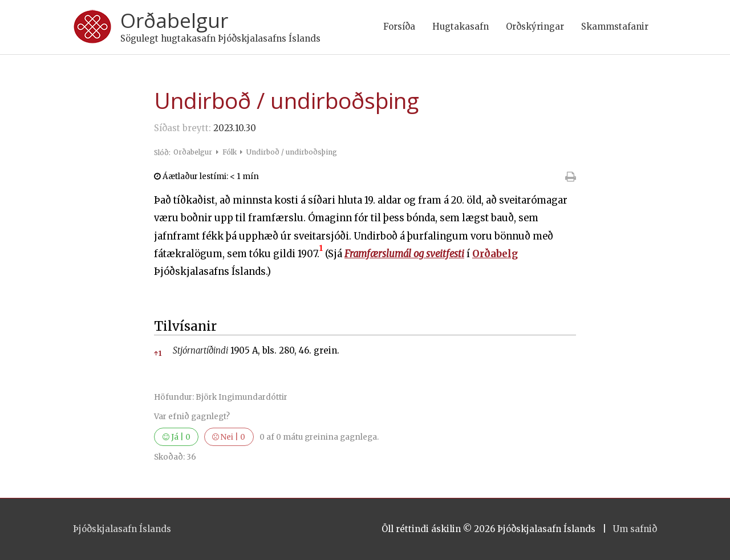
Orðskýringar (535, 27)
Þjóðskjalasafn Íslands (122, 529)
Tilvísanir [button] (185, 326)
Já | (177, 437)
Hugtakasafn (461, 27)
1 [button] (158, 353)
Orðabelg (495, 254)
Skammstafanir (615, 27)
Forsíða (399, 27)
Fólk (230, 152)
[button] (321, 254)
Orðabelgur (174, 20)
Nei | (229, 437)
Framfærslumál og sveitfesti (404, 254)
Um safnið (635, 529)
